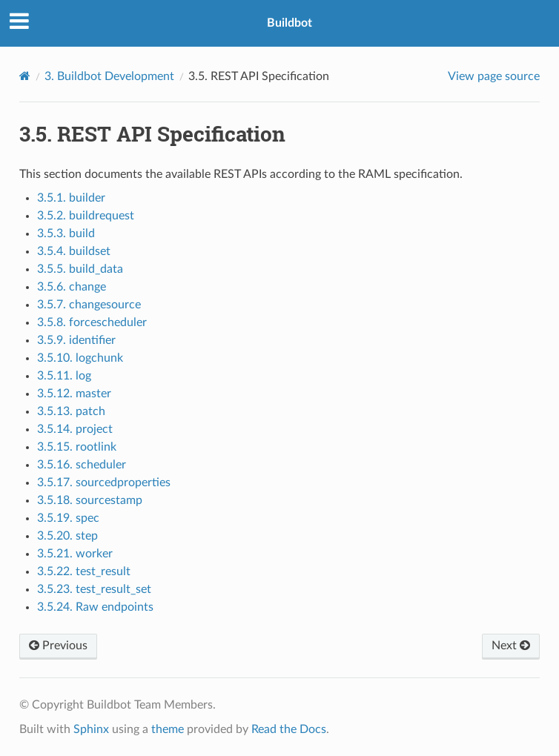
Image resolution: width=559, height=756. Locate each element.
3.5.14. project (75, 429)
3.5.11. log (64, 376)
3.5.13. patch (71, 411)
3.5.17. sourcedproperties (104, 483)
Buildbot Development (109, 76)
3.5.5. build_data (80, 269)
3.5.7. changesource (89, 305)
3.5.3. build (66, 233)
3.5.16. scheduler (82, 465)
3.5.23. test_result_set (94, 589)
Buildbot (290, 23)
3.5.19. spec (68, 518)
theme (168, 729)
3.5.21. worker (75, 554)
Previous (58, 646)
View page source (494, 76)
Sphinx (91, 729)
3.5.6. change (72, 287)
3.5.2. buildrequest (86, 216)
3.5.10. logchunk (80, 358)
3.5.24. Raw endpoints (95, 607)
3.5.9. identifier (76, 340)
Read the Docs (289, 729)
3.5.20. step (67, 536)
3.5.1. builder (71, 198)
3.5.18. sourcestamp (90, 500)
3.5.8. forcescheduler (92, 322)
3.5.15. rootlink (77, 447)
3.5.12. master (74, 394)
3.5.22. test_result (84, 571)
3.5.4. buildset (74, 251)
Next (511, 646)
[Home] (25, 76)
